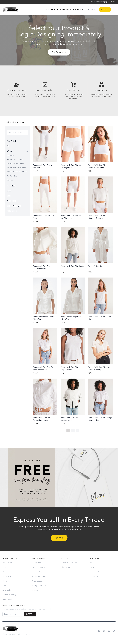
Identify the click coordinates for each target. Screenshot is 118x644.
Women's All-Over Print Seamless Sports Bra (97, 167)
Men (4, 567)
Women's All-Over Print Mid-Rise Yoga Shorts (71, 167)
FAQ (91, 563)
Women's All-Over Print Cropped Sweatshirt (97, 217)
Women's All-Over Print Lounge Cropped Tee (100, 419)
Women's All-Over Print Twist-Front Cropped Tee (44, 369)
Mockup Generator (39, 577)
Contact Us (94, 577)
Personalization (37, 581)
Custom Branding (38, 567)
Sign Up (105, 10)
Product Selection (12, 122)
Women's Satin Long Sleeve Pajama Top (71, 318)
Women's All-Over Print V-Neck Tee (100, 318)
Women (23, 122)
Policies (93, 567)
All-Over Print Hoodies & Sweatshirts (15, 160)
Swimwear (10, 180)
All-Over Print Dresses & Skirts (17, 172)
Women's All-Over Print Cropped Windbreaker (41, 419)
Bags (4, 586)
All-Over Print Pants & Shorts (16, 168)
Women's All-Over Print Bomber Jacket (69, 419)
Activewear (11, 155)
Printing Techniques (39, 586)
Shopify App (36, 563)
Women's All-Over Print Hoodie (72, 266)
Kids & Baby (7, 577)
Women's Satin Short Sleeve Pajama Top (43, 318)
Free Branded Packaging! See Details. (103, 2)
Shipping (35, 590)
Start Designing (59, 52)
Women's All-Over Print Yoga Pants (44, 217)
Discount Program (38, 572)
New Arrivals (7, 563)
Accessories (7, 590)
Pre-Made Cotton (13, 176)
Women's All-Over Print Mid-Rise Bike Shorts (71, 217)
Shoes (5, 581)
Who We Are (65, 567)
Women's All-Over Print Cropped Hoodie (41, 268)
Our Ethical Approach (69, 563)
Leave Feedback (96, 572)
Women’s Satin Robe (96, 266)
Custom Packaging (9, 595)
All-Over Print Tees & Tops (16, 164)
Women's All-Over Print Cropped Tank (69, 369)
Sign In (92, 10)
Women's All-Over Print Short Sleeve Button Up (99, 369)
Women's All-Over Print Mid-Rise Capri (43, 167)
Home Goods (8, 599)
